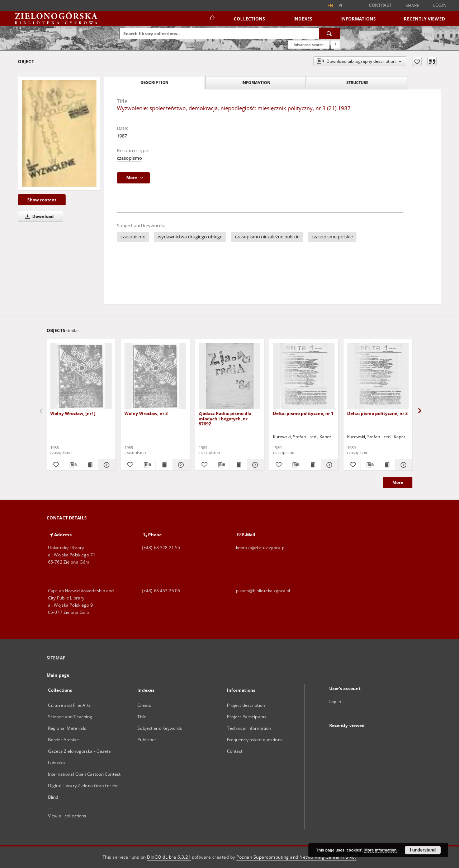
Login (440, 5)
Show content (42, 200)
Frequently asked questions (255, 740)
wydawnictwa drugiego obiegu (190, 237)
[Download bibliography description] (72, 465)
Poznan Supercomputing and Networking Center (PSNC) (296, 857)
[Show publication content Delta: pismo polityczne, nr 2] (387, 465)
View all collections (67, 816)
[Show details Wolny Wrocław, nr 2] (180, 465)
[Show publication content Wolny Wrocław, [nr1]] (90, 465)
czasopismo (129, 158)
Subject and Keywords (160, 728)
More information (380, 850)
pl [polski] (341, 6)
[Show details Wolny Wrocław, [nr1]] (106, 465)
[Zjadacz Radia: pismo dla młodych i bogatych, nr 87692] (229, 376)
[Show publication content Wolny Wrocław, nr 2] (164, 465)
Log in (335, 702)
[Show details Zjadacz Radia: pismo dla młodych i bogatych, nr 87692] (254, 465)
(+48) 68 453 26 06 (161, 591)
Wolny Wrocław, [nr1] (73, 413)
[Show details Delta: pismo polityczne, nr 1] (329, 465)
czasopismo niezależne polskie (267, 237)
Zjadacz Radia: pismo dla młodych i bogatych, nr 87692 (225, 418)
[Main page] (212, 19)
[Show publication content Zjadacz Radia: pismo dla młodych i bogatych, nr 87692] (238, 465)
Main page (58, 675)
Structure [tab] (357, 82)
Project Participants (247, 717)
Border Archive (63, 740)
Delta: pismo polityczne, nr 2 (377, 413)
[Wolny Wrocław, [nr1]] (81, 376)
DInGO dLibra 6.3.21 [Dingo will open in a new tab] (169, 857)
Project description (246, 705)
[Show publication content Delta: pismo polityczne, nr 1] (313, 465)
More (398, 482)
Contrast (380, 5)
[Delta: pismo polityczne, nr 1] (304, 376)
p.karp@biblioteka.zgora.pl (263, 591)
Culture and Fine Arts (70, 705)
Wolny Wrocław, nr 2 (146, 413)
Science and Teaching (70, 717)
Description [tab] (154, 83)
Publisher (147, 740)
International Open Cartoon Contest (84, 774)
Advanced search (309, 45)
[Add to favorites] (417, 61)
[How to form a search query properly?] (335, 45)
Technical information (249, 728)
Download (38, 216)
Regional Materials (67, 728)
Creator (145, 705)
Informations (358, 19)
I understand (423, 850)
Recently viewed (424, 19)
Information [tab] (256, 82)
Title (142, 717)
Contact (235, 751)
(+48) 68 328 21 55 (161, 548)
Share (413, 6)
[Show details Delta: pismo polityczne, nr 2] (403, 465)
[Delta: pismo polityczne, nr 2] (378, 376)
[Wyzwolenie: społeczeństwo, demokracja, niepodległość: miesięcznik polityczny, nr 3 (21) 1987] (59, 133)
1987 (122, 136)
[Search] (330, 33)
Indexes (303, 19)
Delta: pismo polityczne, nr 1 (303, 413)
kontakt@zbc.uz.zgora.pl (261, 548)
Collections (250, 19)
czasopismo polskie (332, 237)
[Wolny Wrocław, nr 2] (155, 376)
